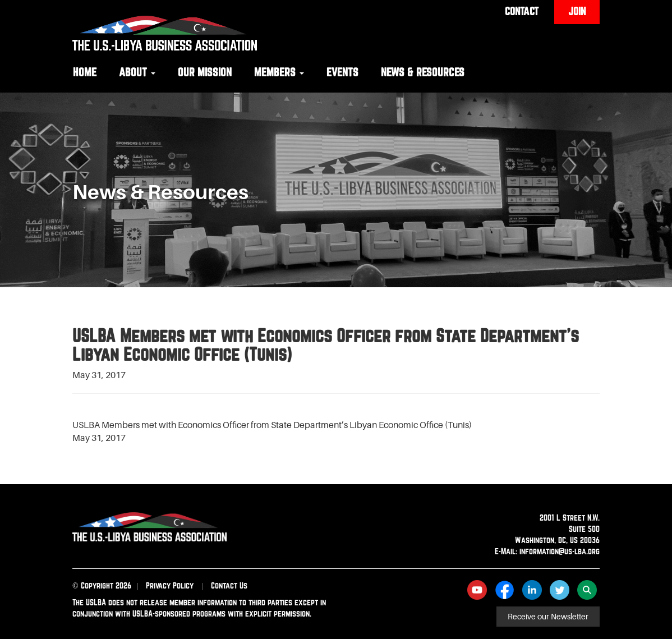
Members (279, 72)
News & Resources (423, 72)
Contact (522, 11)
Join (577, 11)
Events (342, 72)
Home (85, 72)
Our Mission (205, 72)
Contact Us (229, 585)
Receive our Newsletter (548, 617)
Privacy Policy (170, 585)
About (137, 72)
